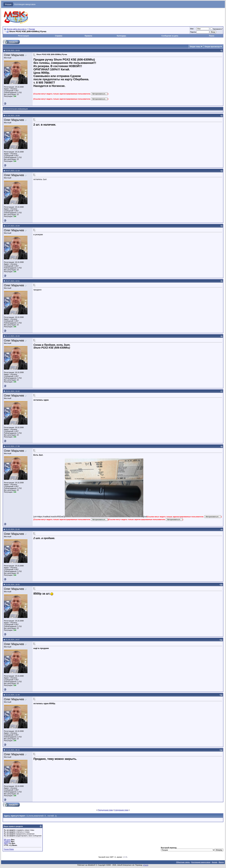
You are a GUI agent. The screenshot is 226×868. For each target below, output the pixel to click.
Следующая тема (121, 810)
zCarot (146, 865)
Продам (32, 29)
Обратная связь (183, 862)
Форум (8, 4)
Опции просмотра (212, 47)
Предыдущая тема (105, 810)
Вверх (221, 862)
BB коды (7, 840)
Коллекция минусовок (25, 4)
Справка (59, 36)
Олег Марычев (14, 55)
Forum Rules (9, 849)
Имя (192, 29)
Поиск (212, 36)
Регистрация (23, 36)
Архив (215, 862)
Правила (88, 36)
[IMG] (6, 843)
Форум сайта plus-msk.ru (17, 29)
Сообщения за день (170, 36)
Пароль (193, 32)
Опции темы (195, 47)
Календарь (122, 36)
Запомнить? (216, 29)
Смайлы (7, 842)
